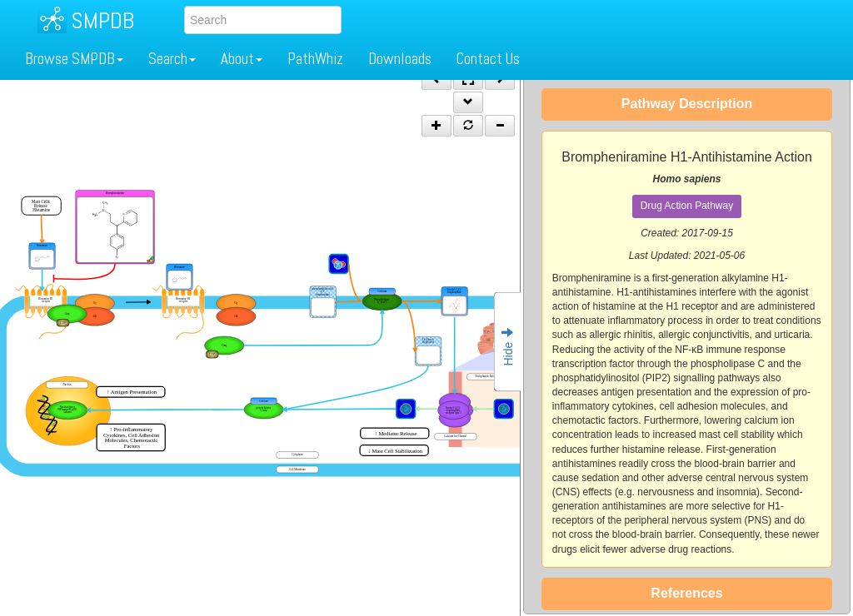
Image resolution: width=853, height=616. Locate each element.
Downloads (400, 59)
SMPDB (102, 20)
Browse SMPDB (74, 59)
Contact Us (488, 59)
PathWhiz (315, 59)
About (242, 59)
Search (172, 59)
